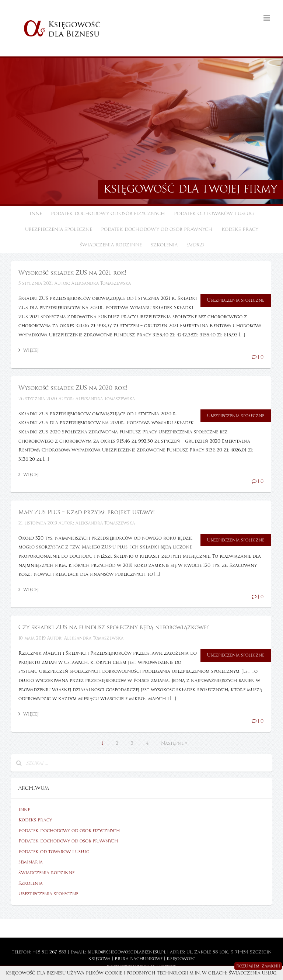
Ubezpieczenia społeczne (59, 229)
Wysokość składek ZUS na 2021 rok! (72, 273)
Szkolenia (164, 245)
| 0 (258, 357)
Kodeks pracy (240, 229)
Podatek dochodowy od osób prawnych (157, 229)
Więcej (29, 350)
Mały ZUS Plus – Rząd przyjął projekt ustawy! (86, 512)
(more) (195, 245)
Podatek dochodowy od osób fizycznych (108, 214)
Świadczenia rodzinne (111, 245)
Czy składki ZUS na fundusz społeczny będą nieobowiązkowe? (113, 627)
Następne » (174, 743)
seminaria (31, 862)
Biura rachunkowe (139, 959)
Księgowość (181, 959)
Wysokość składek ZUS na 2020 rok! (73, 388)
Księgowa (99, 959)
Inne (36, 214)
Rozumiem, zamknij (258, 966)
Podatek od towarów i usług (214, 214)
